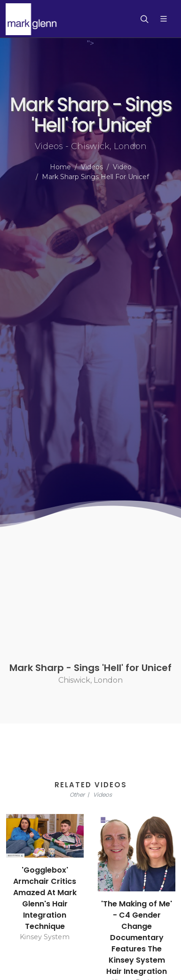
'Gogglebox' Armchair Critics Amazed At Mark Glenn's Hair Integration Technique (45, 898)
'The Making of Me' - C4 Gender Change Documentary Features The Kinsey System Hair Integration (137, 938)
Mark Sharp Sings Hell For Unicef (95, 177)
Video (122, 167)
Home (60, 167)
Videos (92, 167)
